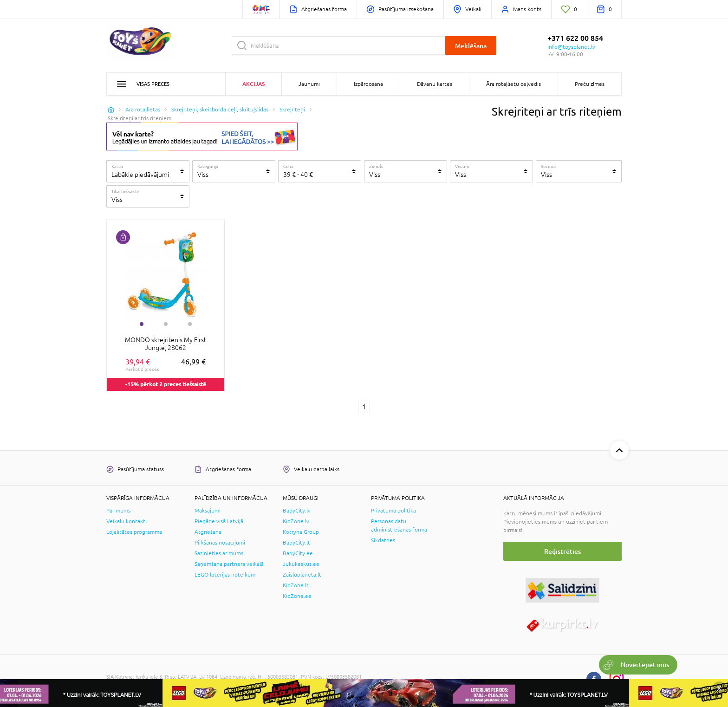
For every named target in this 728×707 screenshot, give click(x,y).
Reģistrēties (562, 551)
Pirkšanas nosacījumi (220, 543)
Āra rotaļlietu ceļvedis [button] (513, 84)
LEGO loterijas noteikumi (226, 575)
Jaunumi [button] (309, 84)
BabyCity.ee (298, 553)
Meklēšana (471, 46)
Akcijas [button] (253, 84)
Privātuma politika (393, 511)
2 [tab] (166, 324)
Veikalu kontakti (127, 521)
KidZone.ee (297, 596)
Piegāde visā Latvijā (219, 521)
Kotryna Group (301, 532)
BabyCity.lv (297, 511)
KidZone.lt (296, 585)
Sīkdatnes (383, 540)
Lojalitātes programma (134, 532)
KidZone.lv (296, 521)
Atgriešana (208, 532)
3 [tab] (190, 324)
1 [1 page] (364, 407)
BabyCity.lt (296, 543)
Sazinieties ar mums (219, 553)
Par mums (118, 511)
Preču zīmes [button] (590, 84)
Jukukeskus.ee (301, 564)
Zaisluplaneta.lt (302, 575)
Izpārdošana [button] (368, 84)
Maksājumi (208, 511)
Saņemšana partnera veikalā (229, 564)
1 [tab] (142, 324)
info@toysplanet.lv (571, 47)
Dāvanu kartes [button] (435, 84)
